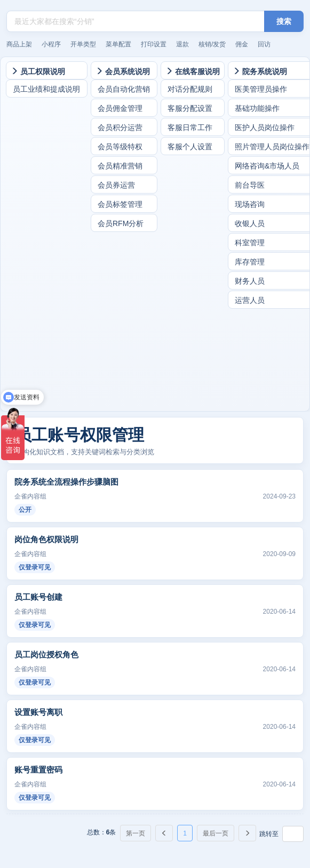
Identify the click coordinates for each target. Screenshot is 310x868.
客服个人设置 (190, 147)
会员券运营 (116, 185)
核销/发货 (212, 44)
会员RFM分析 (121, 223)
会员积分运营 (120, 127)
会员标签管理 (120, 204)
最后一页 (216, 833)
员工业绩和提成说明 (46, 89)
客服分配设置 (190, 108)
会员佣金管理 (120, 108)
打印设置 (154, 44)
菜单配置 (118, 44)
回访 (264, 44)
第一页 (136, 833)
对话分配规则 (190, 89)
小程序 (51, 44)
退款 (182, 44)
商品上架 (19, 44)
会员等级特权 (120, 147)
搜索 (284, 21)
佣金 (242, 44)
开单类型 (83, 44)
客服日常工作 (190, 127)
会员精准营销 (120, 166)
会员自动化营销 (124, 89)
